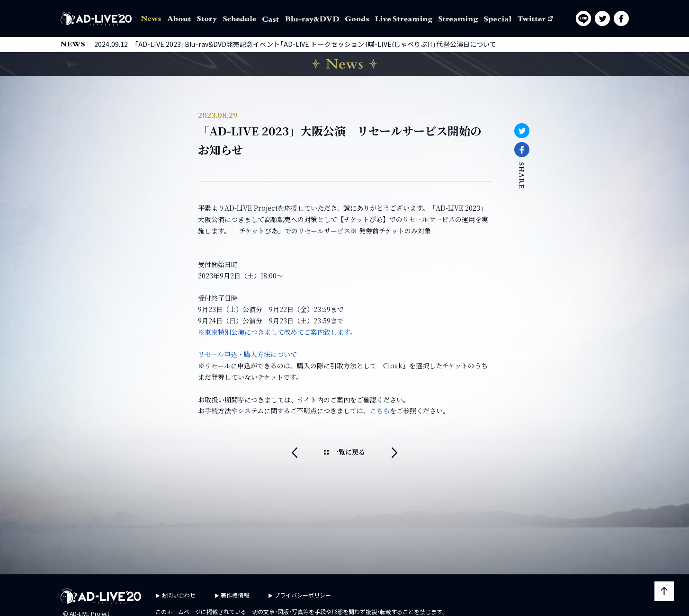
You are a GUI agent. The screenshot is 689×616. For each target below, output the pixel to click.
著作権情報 (235, 595)
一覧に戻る (349, 452)
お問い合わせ (179, 595)
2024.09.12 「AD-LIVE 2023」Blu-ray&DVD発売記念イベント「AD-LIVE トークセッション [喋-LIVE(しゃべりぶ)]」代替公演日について (295, 44)
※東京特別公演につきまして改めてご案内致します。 (277, 332)
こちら (380, 411)
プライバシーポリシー (303, 595)
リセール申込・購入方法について (247, 354)
